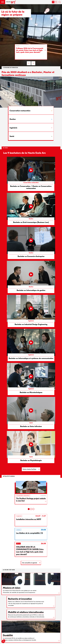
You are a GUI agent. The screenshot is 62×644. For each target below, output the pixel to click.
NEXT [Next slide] (33, 63)
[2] (31, 509)
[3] (33, 509)
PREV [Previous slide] (29, 63)
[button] (3, 2)
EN (56, 2)
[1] (29, 509)
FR (53, 2)
